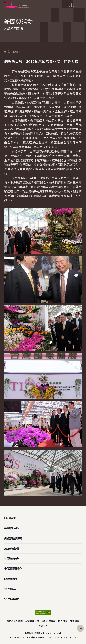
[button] (80, 628)
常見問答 (43, 626)
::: (2, 2)
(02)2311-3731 (70, 637)
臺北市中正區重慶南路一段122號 (34, 637)
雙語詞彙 (75, 621)
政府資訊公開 (32, 621)
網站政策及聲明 (15, 621)
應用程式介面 (49, 621)
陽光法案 (63, 621)
